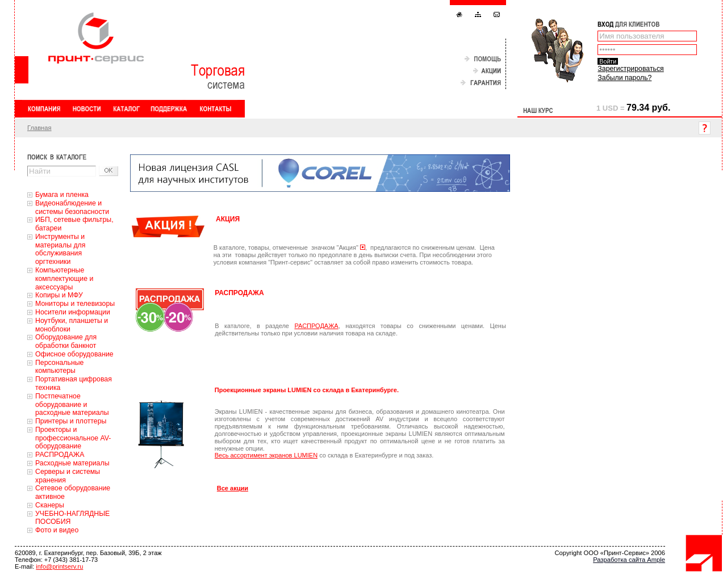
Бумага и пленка (62, 195)
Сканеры (50, 505)
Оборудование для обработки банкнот (66, 341)
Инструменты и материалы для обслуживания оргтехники (60, 249)
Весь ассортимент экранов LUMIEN (266, 455)
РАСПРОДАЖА (60, 455)
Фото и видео (57, 530)
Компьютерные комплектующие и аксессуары (64, 279)
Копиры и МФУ (59, 295)
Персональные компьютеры (59, 367)
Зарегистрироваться (630, 69)
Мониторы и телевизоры (75, 304)
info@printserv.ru (59, 566)
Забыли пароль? (624, 78)
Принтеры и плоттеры (71, 421)
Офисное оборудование (74, 354)
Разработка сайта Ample (629, 560)
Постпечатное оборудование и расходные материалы (72, 405)
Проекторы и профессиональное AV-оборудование (73, 438)
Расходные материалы (72, 463)
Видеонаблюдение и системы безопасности (72, 207)
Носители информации (73, 312)
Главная (39, 128)
